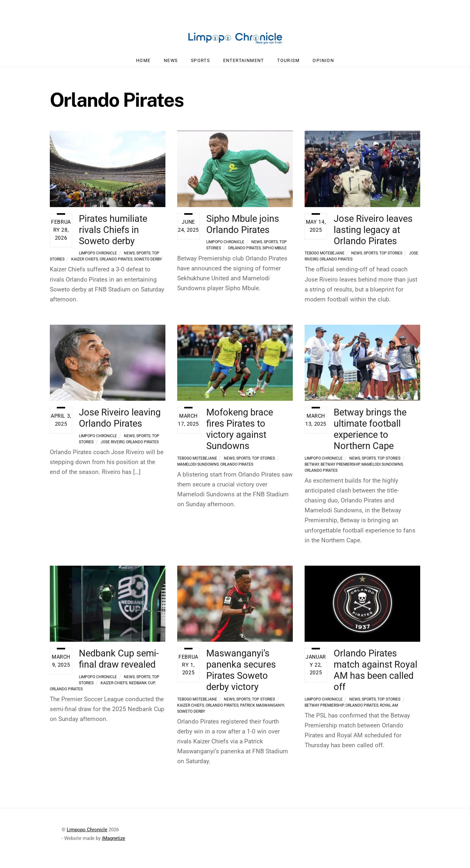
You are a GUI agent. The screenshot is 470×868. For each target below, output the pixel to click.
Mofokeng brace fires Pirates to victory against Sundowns (240, 433)
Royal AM (389, 709)
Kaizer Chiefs (85, 262)
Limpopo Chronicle (98, 256)
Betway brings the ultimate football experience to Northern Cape (370, 433)
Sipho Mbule (275, 251)
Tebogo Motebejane (325, 256)
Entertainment (244, 64)
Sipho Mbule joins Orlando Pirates (243, 227)
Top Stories (391, 256)
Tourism (288, 64)
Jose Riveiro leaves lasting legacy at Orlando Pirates (373, 233)
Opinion (323, 64)
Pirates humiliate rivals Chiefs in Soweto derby (113, 233)
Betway (312, 468)
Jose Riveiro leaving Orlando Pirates (120, 421)
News (171, 64)
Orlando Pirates (116, 262)
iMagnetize (114, 841)
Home (143, 64)
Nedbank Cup (142, 686)
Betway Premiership (340, 468)
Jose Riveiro (112, 445)
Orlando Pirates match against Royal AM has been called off (375, 674)
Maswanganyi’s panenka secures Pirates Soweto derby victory (241, 674)
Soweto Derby (148, 262)
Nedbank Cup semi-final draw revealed (119, 662)
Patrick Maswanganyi (262, 709)
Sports (200, 64)
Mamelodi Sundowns (198, 468)
